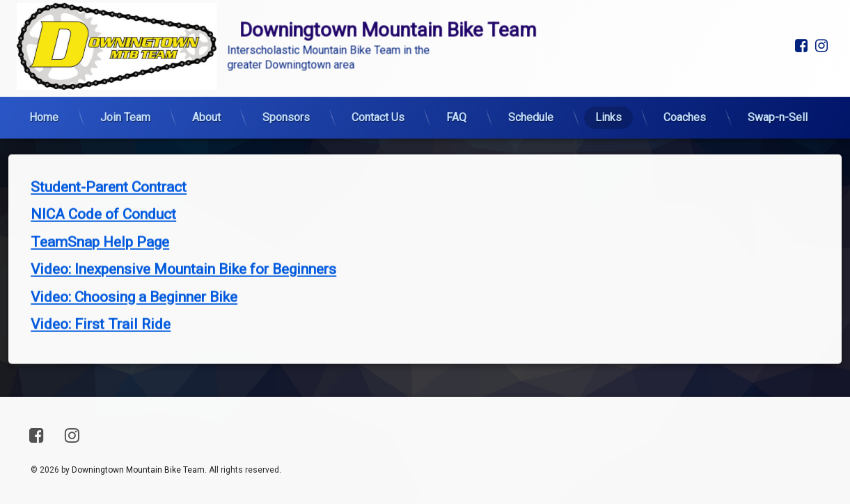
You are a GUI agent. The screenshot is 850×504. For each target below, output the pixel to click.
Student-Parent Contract (109, 120)
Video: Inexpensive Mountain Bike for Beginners (183, 203)
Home (44, 73)
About (206, 73)
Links (608, 73)
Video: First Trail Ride (101, 258)
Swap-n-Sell (778, 73)
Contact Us (378, 73)
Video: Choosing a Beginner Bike (134, 230)
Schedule (531, 73)
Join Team (125, 73)
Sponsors (286, 73)
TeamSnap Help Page (100, 175)
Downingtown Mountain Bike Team (138, 470)
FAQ (456, 73)
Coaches (685, 73)
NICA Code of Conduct (103, 148)
